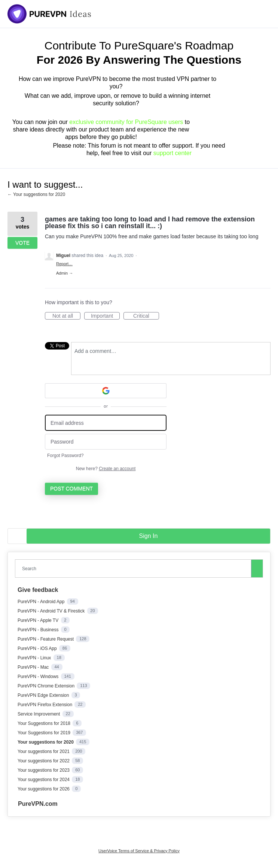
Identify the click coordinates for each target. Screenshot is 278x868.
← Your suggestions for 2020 (36, 194)
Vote (22, 243)
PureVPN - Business (39, 630)
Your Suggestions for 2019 (45, 733)
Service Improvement (39, 714)
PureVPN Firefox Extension (45, 705)
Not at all (66, 316)
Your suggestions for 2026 (44, 789)
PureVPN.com (38, 804)
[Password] (106, 442)
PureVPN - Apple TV (39, 620)
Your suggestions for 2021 (44, 751)
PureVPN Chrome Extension (47, 686)
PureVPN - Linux (35, 658)
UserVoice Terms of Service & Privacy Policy (139, 851)
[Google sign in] (106, 391)
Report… (64, 264)
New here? (106, 469)
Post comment (71, 489)
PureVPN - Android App (42, 602)
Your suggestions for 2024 (44, 780)
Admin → (65, 273)
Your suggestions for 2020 (46, 742)
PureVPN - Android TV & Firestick (52, 611)
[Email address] (106, 423)
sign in (149, 536)
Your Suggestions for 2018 (45, 723)
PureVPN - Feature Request (46, 639)
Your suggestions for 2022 (44, 761)
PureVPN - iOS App (38, 648)
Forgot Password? (65, 456)
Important (105, 316)
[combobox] (135, 568)
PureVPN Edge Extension (44, 695)
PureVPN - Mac (34, 667)
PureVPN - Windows (39, 677)
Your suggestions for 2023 (44, 770)
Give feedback (38, 590)
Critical (146, 316)
